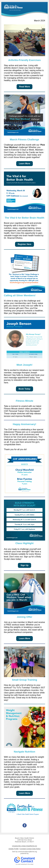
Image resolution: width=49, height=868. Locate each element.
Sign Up (24, 565)
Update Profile (13, 849)
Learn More (24, 164)
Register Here (24, 244)
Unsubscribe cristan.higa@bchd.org (24, 846)
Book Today (24, 389)
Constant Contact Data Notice (30, 849)
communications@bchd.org (27, 852)
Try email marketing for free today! (24, 864)
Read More (25, 87)
